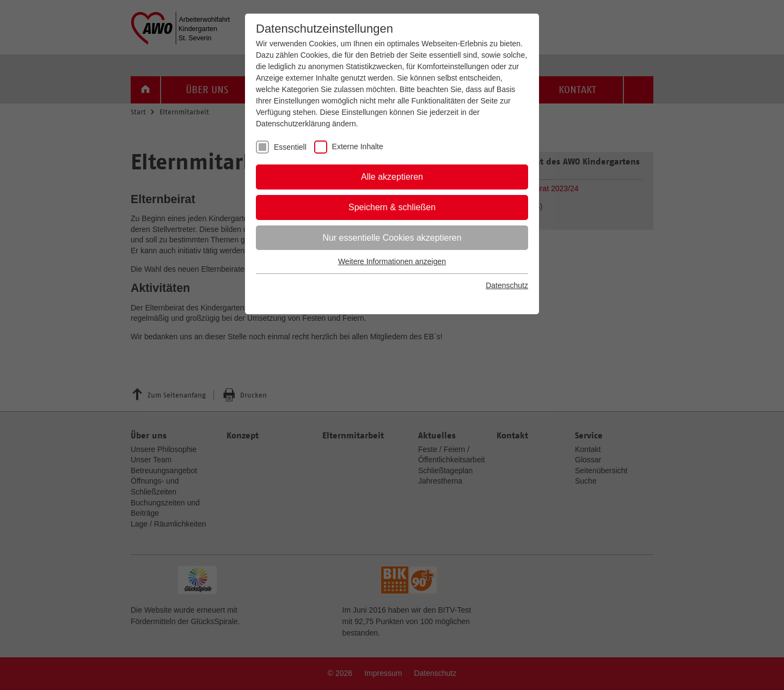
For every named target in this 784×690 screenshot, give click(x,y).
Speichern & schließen (392, 207)
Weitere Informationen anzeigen (392, 261)
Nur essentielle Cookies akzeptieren (392, 238)
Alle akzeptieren (392, 177)
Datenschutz (507, 285)
